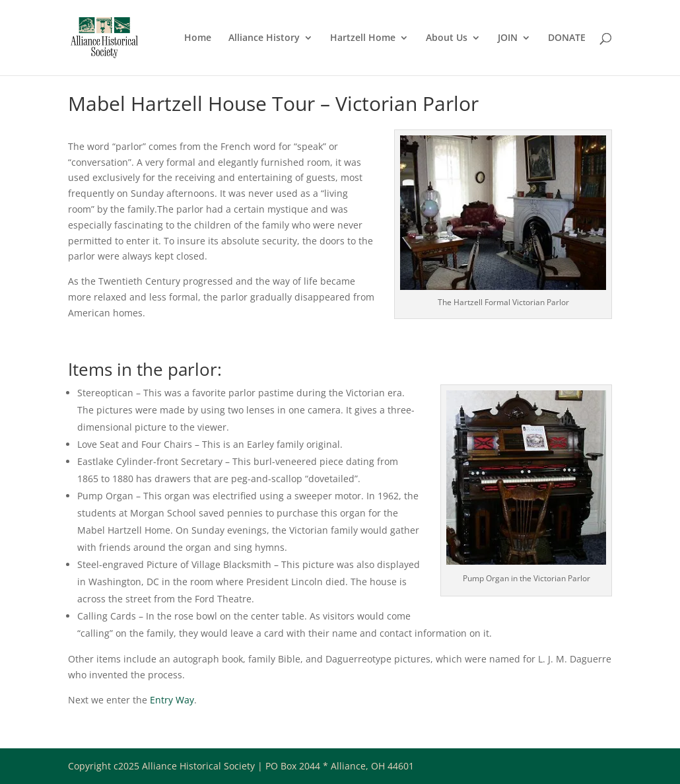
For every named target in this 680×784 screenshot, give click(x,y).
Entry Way (172, 700)
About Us (447, 38)
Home (198, 38)
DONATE (567, 38)
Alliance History (264, 38)
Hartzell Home (363, 38)
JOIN (508, 38)
